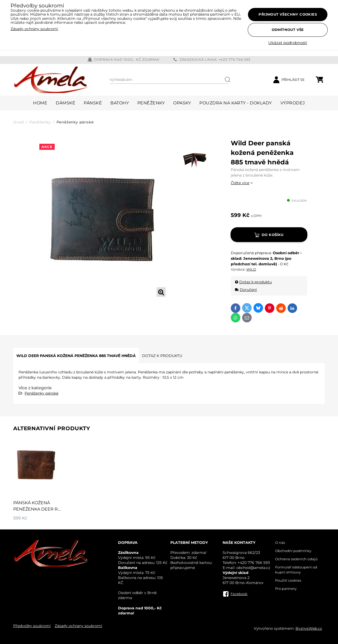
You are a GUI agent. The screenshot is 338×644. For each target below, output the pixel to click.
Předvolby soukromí (32, 626)
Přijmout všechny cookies (288, 14)
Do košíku (273, 235)
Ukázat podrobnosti (288, 43)
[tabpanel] (104, 219)
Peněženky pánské (41, 393)
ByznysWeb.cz (309, 628)
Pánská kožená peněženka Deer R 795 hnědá (36, 509)
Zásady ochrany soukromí (78, 626)
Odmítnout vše (288, 30)
